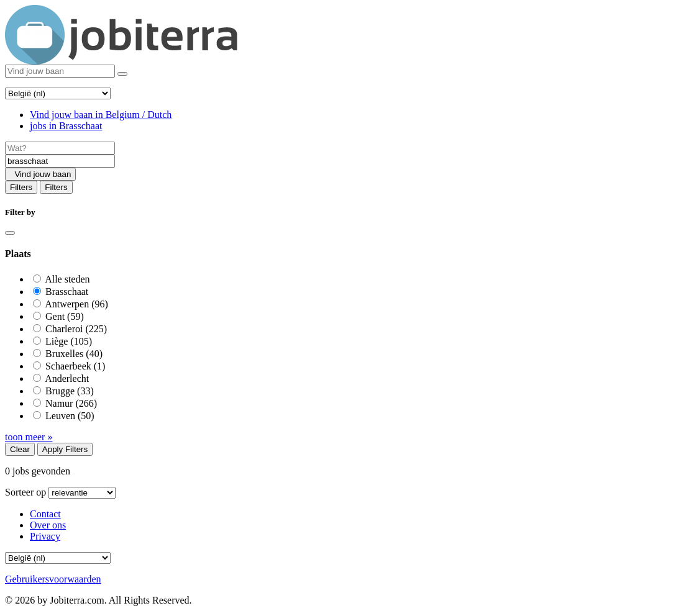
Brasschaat (67, 292)
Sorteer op (25, 492)
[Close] (10, 233)
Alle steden (67, 279)
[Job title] (60, 148)
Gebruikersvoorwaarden (53, 579)
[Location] (60, 161)
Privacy (45, 536)
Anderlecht (67, 378)
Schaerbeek (75, 366)
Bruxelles (74, 354)
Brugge (70, 391)
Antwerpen (76, 304)
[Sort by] (82, 493)
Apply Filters (65, 449)
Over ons (48, 525)
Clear (20, 449)
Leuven (70, 416)
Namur (71, 403)
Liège (69, 341)
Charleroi (76, 329)
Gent (65, 316)
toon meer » (29, 437)
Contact (45, 514)
